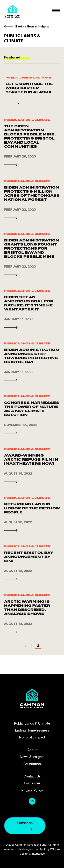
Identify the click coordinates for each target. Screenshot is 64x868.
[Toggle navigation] (56, 11)
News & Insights (32, 757)
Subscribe (25, 826)
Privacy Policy (32, 790)
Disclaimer (32, 783)
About (32, 750)
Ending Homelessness (32, 730)
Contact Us (32, 776)
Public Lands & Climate (28, 78)
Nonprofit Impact (32, 737)
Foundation (32, 764)
